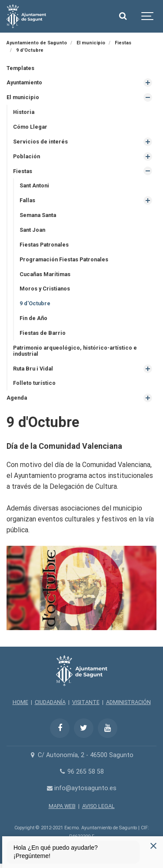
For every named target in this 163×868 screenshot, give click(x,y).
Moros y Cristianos (45, 289)
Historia (24, 112)
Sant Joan (32, 230)
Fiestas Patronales (44, 245)
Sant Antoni (34, 185)
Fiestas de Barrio (43, 333)
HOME (20, 702)
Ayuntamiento (24, 82)
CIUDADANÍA (50, 702)
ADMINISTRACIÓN (128, 702)
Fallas (27, 200)
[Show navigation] (148, 16)
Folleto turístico (34, 383)
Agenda (17, 398)
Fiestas (23, 171)
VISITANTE (86, 702)
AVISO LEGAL (98, 806)
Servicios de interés (40, 142)
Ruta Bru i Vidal (33, 369)
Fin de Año (33, 318)
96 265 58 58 (81, 772)
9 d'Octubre (35, 303)
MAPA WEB (62, 806)
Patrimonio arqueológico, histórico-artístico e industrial (75, 351)
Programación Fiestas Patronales (64, 259)
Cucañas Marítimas (45, 274)
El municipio (23, 97)
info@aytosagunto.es (81, 788)
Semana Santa (38, 215)
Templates (20, 68)
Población (27, 156)
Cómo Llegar (30, 127)
